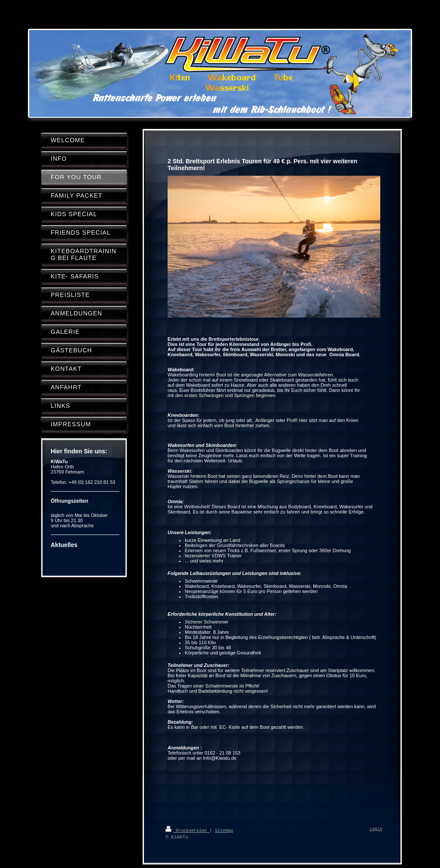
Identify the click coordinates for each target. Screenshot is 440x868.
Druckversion (187, 830)
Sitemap (224, 830)
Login (376, 829)
